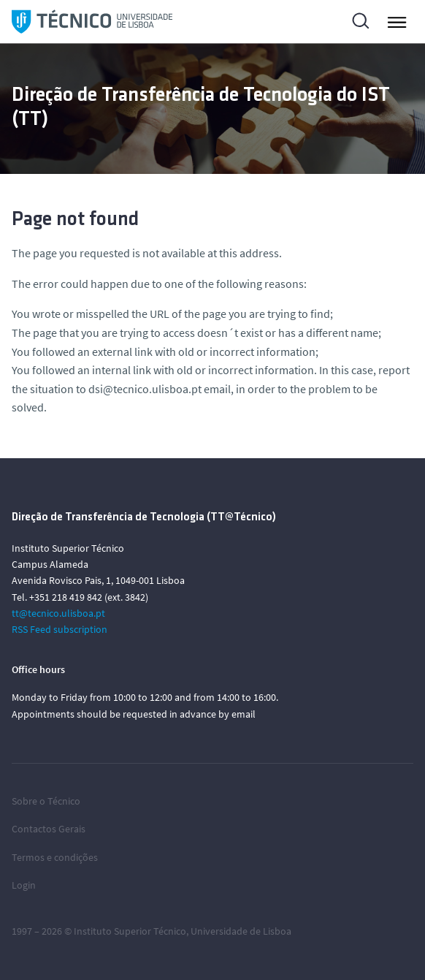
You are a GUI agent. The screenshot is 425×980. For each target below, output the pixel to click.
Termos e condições (55, 857)
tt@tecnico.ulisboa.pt (58, 613)
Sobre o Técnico (46, 801)
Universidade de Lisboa (241, 931)
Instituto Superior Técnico (130, 931)
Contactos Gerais (49, 829)
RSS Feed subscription (60, 629)
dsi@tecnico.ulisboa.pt (145, 389)
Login (24, 885)
